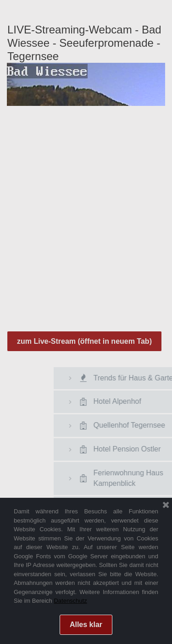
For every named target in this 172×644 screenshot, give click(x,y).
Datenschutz (70, 601)
